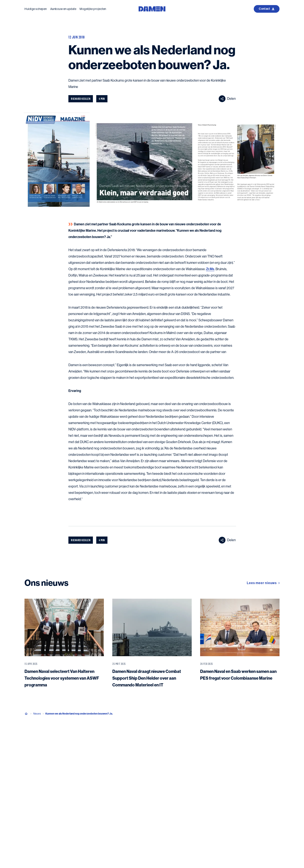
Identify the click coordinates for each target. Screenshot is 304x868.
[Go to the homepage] (152, 9)
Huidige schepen (36, 9)
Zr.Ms (210, 269)
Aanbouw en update (63, 9)
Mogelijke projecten (93, 9)
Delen (227, 99)
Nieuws (37, 714)
